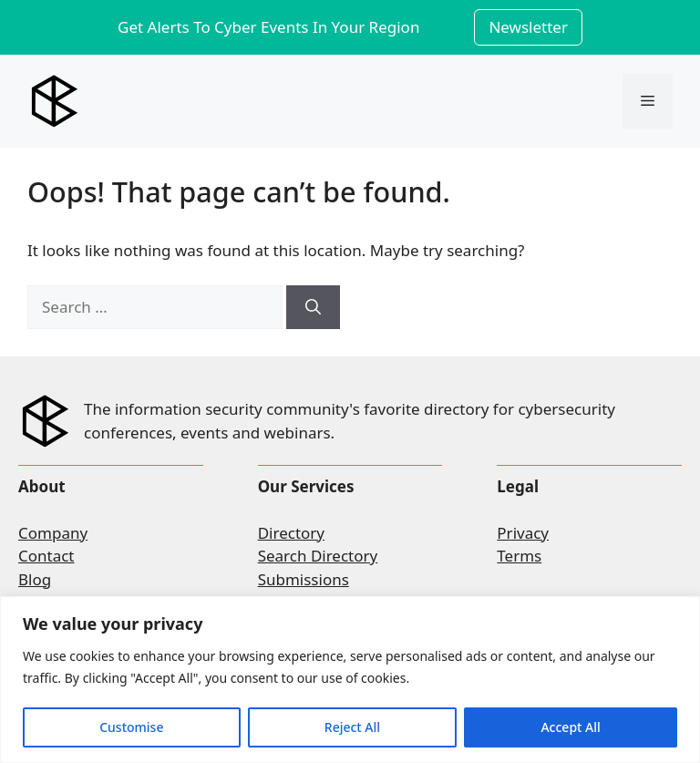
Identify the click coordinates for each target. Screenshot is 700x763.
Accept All (570, 727)
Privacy (523, 533)
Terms (519, 556)
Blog (35, 579)
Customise (131, 727)
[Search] (313, 307)
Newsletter (528, 27)
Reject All (352, 727)
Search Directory (318, 556)
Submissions (304, 579)
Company (53, 533)
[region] (350, 680)
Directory (291, 533)
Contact (46, 556)
